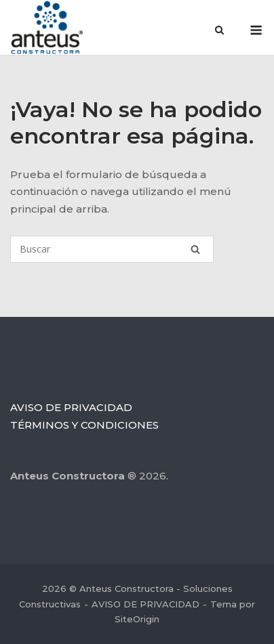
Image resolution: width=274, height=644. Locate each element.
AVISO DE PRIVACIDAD (71, 407)
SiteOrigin (137, 619)
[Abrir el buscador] (219, 31)
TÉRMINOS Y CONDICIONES (84, 425)
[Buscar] (112, 249)
